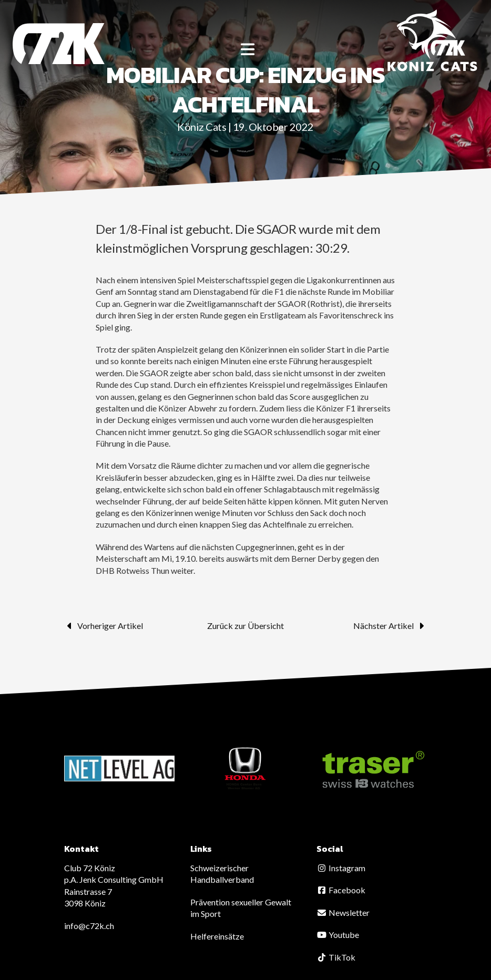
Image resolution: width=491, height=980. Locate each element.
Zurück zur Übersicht (245, 626)
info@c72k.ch (89, 926)
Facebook (341, 890)
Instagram (341, 868)
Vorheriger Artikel (104, 626)
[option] (119, 768)
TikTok (336, 957)
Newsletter (343, 912)
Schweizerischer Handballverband (222, 874)
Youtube (338, 935)
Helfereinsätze (217, 936)
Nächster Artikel (390, 626)
